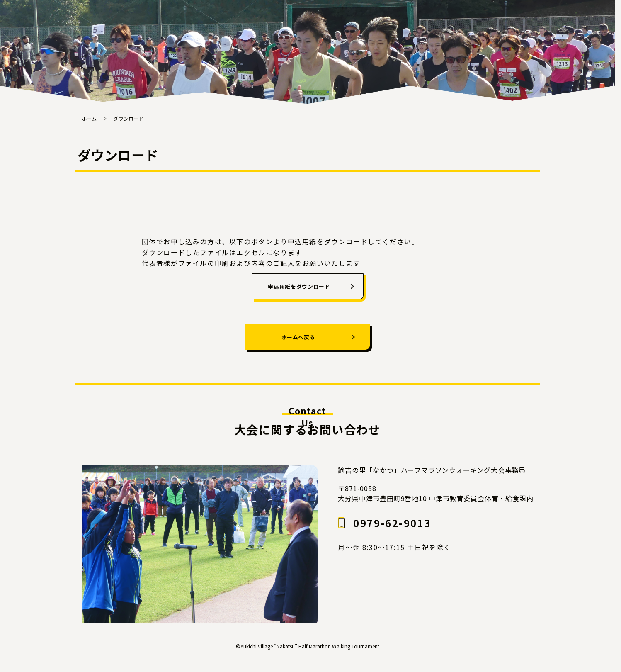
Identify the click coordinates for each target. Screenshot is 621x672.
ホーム (89, 118)
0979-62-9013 (392, 532)
